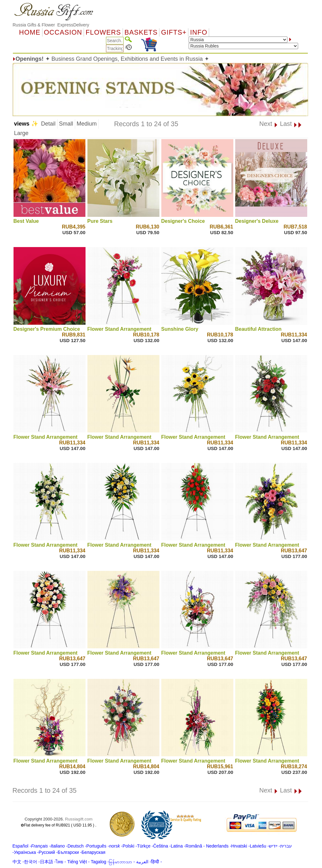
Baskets (141, 32)
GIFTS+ (174, 32)
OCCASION (63, 32)
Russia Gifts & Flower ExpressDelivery (51, 25)
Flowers (103, 32)
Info (199, 32)
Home (30, 32)
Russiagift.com (79, 819)
